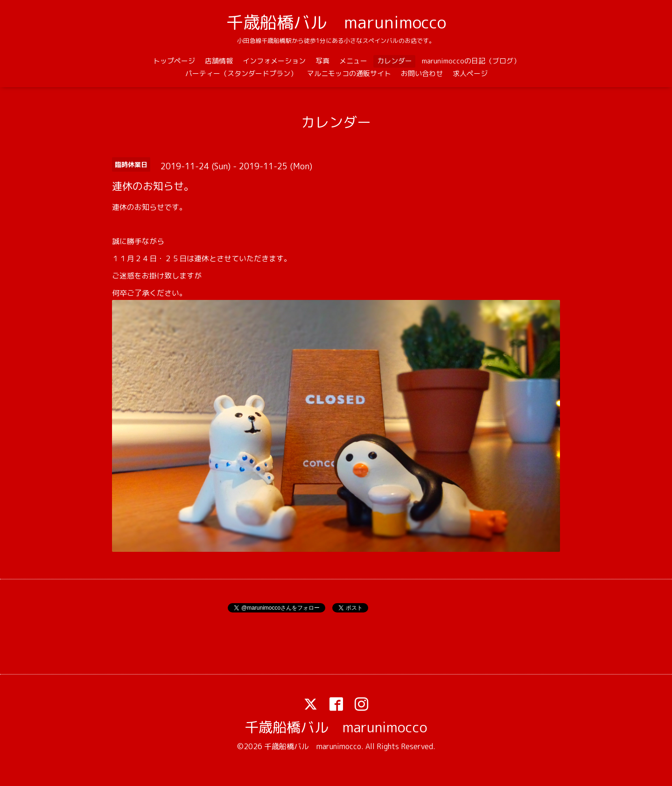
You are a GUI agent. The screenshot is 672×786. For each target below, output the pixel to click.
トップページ (174, 61)
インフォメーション (274, 61)
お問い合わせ (422, 73)
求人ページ (470, 73)
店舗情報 (219, 61)
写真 (322, 61)
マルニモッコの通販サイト (349, 73)
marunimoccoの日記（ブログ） (471, 61)
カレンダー (395, 61)
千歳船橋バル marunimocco (336, 22)
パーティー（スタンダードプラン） (241, 73)
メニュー (353, 61)
